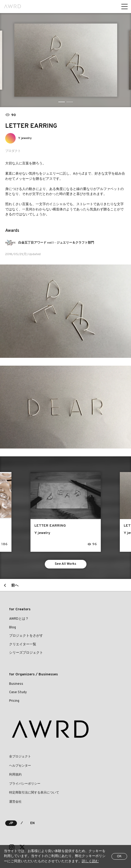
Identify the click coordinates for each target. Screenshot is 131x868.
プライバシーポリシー (25, 784)
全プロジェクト (20, 757)
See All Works (65, 564)
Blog (13, 628)
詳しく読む (90, 861)
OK (119, 856)
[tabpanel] (65, 60)
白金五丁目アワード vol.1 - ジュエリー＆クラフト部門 (56, 243)
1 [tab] (62, 102)
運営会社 (15, 802)
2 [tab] (70, 102)
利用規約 (15, 775)
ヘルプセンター (20, 766)
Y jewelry (25, 138)
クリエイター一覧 (23, 645)
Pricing (14, 701)
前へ (15, 586)
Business (16, 684)
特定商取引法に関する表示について (34, 793)
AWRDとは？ (19, 619)
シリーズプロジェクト (26, 653)
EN (32, 823)
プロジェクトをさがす (26, 636)
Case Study (18, 692)
